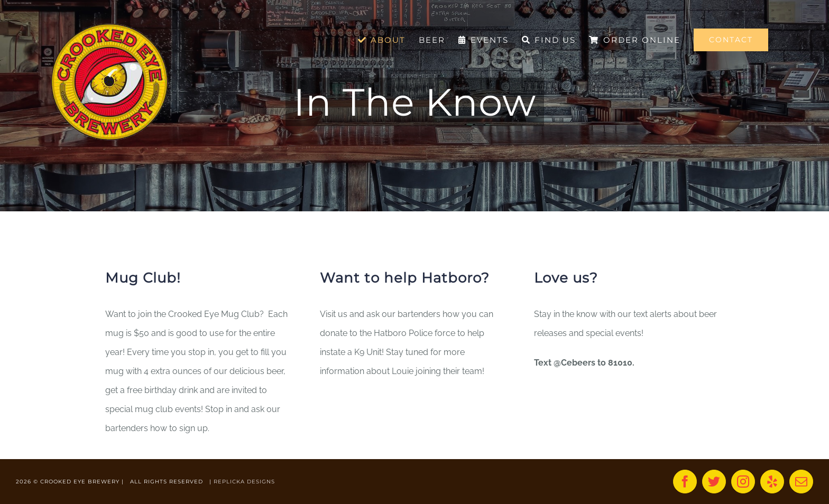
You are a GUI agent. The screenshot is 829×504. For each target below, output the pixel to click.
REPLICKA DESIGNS (244, 482)
